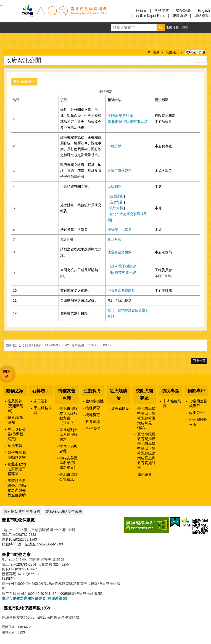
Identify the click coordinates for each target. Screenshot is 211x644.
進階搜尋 (172, 28)
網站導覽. (202, 16)
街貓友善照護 (67, 395)
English (204, 11)
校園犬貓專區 (144, 395)
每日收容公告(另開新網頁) (17, 434)
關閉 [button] (7, 371)
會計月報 (114, 239)
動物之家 (15, 391)
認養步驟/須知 (15, 420)
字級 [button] (195, 28)
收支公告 (196, 413)
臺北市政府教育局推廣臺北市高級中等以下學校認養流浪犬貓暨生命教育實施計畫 (146, 451)
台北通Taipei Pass (150, 16)
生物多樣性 (95, 401)
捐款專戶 (196, 391)
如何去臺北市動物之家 (17, 455)
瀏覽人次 (8, 632)
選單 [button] (9, 13)
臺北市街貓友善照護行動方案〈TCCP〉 (69, 416)
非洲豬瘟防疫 (172, 404)
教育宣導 (93, 422)
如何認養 (145, 474)
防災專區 (170, 391)
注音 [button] (204, 60)
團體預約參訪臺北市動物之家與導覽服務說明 (17, 488)
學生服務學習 (43, 410)
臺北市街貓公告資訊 (69, 477)
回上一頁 (199, 361)
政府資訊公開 (195, 52)
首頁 (156, 52)
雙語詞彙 (183, 11)
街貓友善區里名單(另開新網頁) (69, 463)
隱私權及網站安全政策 (64, 512)
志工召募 (41, 401)
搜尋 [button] (161, 28)
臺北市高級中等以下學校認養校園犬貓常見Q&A (146, 418)
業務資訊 (172, 52)
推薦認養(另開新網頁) (15, 406)
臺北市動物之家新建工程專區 (17, 469)
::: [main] (5, 47)
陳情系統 (180, 16)
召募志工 (41, 391)
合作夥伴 (93, 429)
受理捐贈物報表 (198, 422)
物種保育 (93, 408)
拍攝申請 (15, 446)
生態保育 (92, 391)
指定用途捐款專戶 (198, 404)
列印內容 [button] (197, 60)
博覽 (185, 28)
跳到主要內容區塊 (2, 2)
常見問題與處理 (69, 449)
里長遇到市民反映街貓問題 (69, 435)
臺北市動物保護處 (64, 13)
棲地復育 (93, 415)
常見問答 (161, 11)
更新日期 (8, 627)
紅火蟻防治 (119, 395)
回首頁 (142, 11)
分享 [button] (206, 28)
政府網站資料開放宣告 (22, 512)
